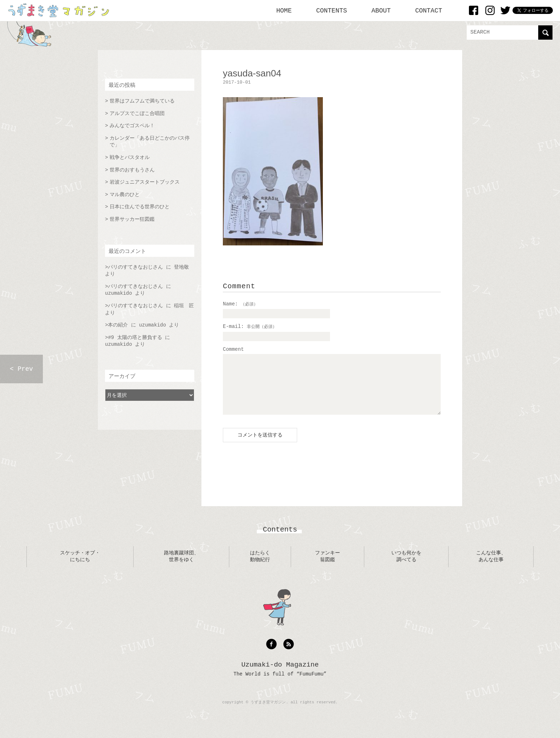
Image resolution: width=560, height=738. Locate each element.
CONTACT (429, 11)
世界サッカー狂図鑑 (132, 219)
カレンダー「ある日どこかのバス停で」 (150, 142)
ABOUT (381, 11)
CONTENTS (331, 11)
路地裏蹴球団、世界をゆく (181, 567)
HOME (284, 11)
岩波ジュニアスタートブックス (145, 182)
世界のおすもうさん (132, 170)
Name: (240, 304)
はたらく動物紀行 (260, 567)
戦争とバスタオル (130, 158)
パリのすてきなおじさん (135, 267)
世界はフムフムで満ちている (142, 101)
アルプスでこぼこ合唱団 (137, 114)
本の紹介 (118, 325)
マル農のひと (125, 195)
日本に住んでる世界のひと (140, 207)
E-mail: (250, 326)
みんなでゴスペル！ (132, 126)
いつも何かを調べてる (406, 567)
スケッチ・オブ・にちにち (80, 567)
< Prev (22, 369)
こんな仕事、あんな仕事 (491, 567)
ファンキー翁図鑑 (327, 567)
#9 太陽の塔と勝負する (135, 338)
